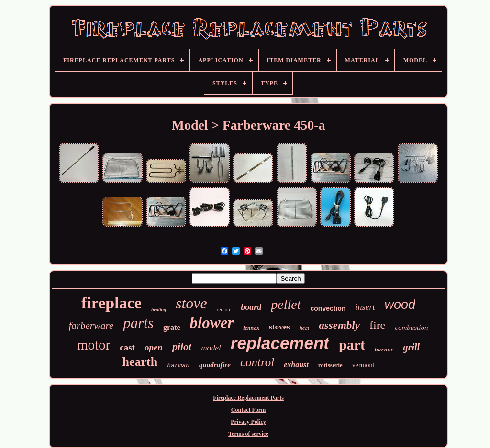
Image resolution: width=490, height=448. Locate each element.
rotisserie (330, 365)
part (352, 344)
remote (224, 309)
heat (305, 328)
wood (400, 305)
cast (127, 347)
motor (94, 345)
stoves (279, 327)
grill (412, 347)
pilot (182, 346)
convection (328, 308)
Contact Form (248, 410)
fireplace (111, 303)
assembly (339, 325)
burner (384, 350)
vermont (363, 365)
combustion (411, 328)
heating (159, 310)
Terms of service (248, 434)
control (257, 362)
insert (365, 307)
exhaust (296, 365)
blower (212, 323)
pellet (286, 304)
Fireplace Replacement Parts (248, 398)
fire (377, 325)
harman (178, 366)
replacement (280, 343)
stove (191, 303)
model (211, 348)
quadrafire (215, 365)
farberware (91, 326)
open (154, 347)
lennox (251, 328)
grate (172, 327)
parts (138, 323)
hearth (140, 362)
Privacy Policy (248, 422)
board (251, 307)
